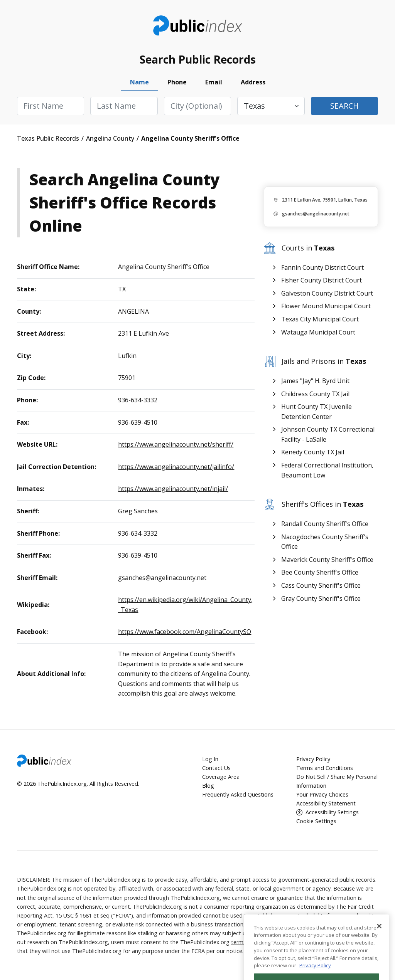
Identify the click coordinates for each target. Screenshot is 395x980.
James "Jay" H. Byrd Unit (315, 381)
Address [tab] (253, 82)
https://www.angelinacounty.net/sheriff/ (176, 444)
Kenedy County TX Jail (313, 452)
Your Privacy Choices (322, 794)
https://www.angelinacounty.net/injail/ (173, 489)
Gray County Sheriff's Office (321, 598)
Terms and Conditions (325, 768)
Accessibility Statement (326, 803)
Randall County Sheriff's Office (325, 524)
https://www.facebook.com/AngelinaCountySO (185, 632)
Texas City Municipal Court (320, 319)
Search (344, 106)
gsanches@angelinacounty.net (316, 214)
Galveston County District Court (327, 293)
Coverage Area (221, 777)
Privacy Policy (313, 759)
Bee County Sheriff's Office (320, 572)
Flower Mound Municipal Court (326, 306)
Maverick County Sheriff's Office (327, 560)
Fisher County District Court (322, 280)
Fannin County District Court (322, 267)
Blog (208, 786)
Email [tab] (214, 82)
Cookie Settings (316, 821)
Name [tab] (139, 82)
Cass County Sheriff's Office (321, 585)
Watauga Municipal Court (318, 332)
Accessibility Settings (332, 812)
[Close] (379, 949)
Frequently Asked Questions (238, 794)
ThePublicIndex (198, 25)
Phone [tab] (177, 82)
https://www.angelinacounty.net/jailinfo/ (176, 467)
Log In (210, 759)
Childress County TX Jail (315, 394)
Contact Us (216, 768)
